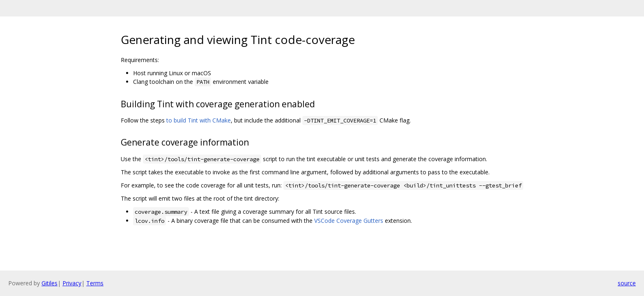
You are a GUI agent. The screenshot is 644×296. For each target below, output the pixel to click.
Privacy (72, 283)
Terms (95, 283)
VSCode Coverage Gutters (349, 221)
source (627, 283)
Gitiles (49, 283)
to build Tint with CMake (199, 120)
